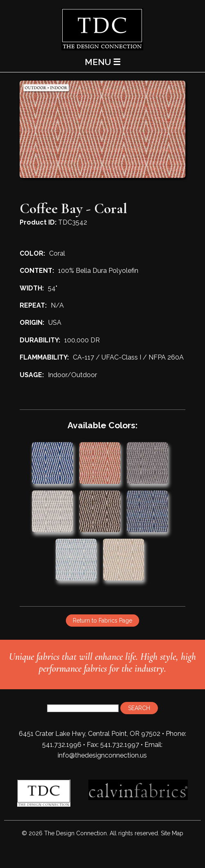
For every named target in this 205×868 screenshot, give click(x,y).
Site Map (172, 833)
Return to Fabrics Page (102, 621)
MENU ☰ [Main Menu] (103, 62)
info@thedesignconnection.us (102, 755)
